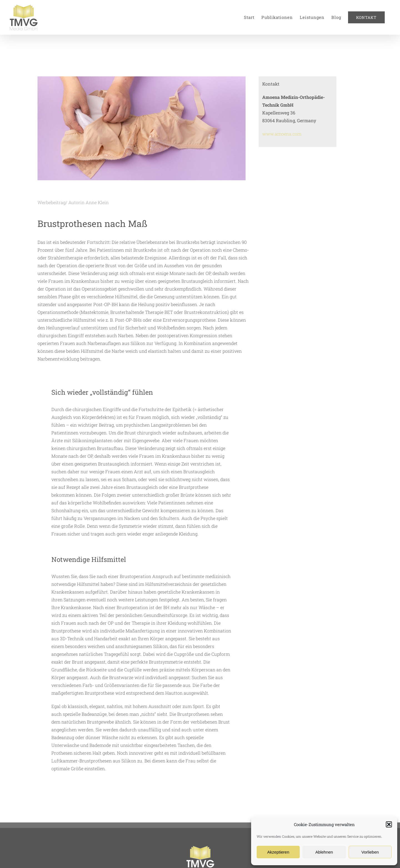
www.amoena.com (282, 134)
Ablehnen (324, 852)
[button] (389, 824)
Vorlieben (370, 852)
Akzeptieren (278, 852)
